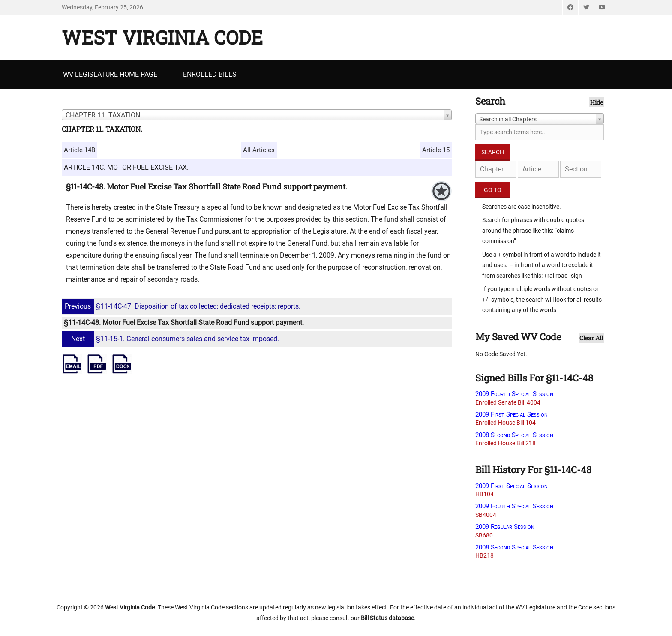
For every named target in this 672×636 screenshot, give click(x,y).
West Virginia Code (162, 37)
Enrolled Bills (210, 74)
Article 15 (436, 150)
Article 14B (79, 150)
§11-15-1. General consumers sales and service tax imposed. (171, 339)
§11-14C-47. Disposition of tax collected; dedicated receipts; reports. (182, 306)
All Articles (259, 150)
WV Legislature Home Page (110, 74)
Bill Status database (387, 618)
